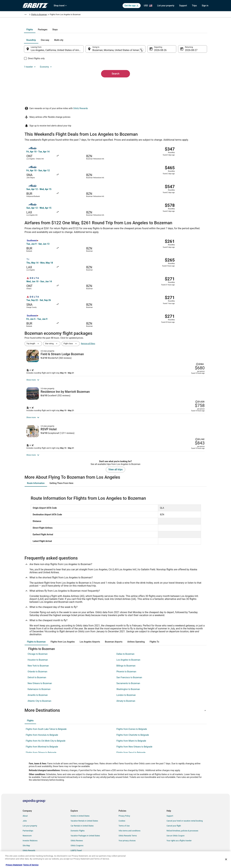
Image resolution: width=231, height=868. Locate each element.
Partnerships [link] (28, 817)
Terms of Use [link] (124, 812)
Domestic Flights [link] (78, 817)
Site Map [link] (26, 832)
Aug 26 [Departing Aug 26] (156, 83)
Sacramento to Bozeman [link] (128, 670)
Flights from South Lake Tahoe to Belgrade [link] (46, 715)
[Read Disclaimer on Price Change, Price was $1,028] (188, 342)
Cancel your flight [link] (174, 812)
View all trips (116, 456)
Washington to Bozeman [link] (128, 675)
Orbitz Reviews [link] (77, 827)
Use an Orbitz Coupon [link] (176, 822)
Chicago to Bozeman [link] (38, 640)
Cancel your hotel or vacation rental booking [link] (185, 807)
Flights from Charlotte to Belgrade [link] (133, 721)
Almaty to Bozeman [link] (126, 687)
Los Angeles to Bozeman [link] (128, 646)
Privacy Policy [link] (124, 802)
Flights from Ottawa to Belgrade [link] (41, 739)
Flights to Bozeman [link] (84, 15)
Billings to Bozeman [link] (126, 652)
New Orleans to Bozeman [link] (40, 670)
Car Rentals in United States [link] (82, 812)
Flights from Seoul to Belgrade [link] (131, 739)
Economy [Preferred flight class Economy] (191, 73)
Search (116, 102)
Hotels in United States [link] (80, 802)
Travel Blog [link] (75, 847)
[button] (116, 697)
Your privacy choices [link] (127, 827)
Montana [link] (70, 15)
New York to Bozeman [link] (38, 652)
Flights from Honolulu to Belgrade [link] (42, 721)
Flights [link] (37, 15)
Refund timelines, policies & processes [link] (182, 817)
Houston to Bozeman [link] (38, 646)
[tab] (103, 63)
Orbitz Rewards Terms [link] (128, 822)
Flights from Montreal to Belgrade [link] (42, 733)
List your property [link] (30, 812)
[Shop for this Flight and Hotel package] (160, 308)
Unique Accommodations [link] (81, 842)
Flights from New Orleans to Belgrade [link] (134, 733)
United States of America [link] (53, 15)
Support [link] (170, 802)
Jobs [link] (25, 807)
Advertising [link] (27, 842)
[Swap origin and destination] (87, 82)
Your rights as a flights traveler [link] (179, 827)
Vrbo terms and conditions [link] (130, 817)
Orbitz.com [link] (27, 15)
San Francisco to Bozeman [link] (129, 664)
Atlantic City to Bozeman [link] (40, 687)
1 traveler (175, 73)
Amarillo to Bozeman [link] (38, 681)
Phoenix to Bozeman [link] (126, 658)
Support (183, 6)
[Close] (226, 859)
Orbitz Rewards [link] (29, 837)
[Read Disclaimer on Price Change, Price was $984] (189, 287)
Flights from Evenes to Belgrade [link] (132, 715)
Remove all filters (88, 278)
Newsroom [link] (27, 822)
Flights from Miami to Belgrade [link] (131, 727)
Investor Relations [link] (30, 827)
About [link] (25, 802)
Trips (194, 6)
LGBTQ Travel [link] (76, 837)
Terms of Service (31, 865)
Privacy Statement (14, 865)
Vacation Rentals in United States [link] (84, 807)
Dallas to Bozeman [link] (125, 640)
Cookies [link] (122, 807)
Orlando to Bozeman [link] (38, 658)
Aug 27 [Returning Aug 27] (185, 83)
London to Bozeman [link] (126, 681)
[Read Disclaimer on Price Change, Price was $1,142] (188, 397)
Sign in (205, 6)
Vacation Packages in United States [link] (85, 822)
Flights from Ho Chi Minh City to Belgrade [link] (46, 727)
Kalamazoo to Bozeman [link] (39, 675)
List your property (166, 6)
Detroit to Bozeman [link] (37, 664)
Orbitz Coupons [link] (77, 832)
